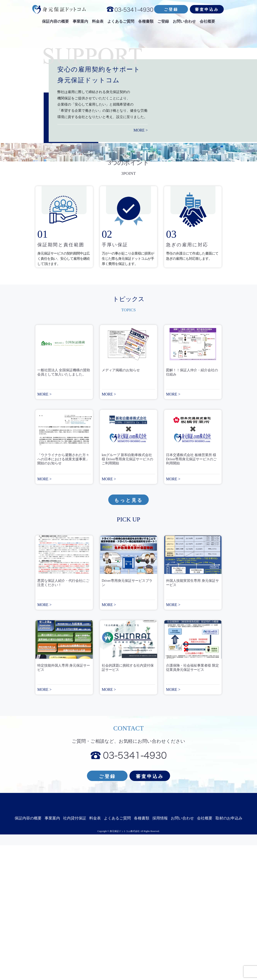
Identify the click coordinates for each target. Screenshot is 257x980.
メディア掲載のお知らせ (121, 505)
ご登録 (171, 9)
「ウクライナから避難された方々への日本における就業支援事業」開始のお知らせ (63, 594)
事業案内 (52, 953)
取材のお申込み (229, 953)
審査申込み (207, 9)
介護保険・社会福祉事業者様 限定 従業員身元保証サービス (194, 803)
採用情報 (160, 953)
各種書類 (142, 953)
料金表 (95, 953)
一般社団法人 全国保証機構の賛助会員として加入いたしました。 (64, 507)
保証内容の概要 (28, 953)
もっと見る (129, 635)
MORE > (213, 265)
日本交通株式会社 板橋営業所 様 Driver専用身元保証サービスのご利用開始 (191, 594)
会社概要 (205, 953)
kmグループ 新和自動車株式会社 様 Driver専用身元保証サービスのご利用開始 (127, 594)
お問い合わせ (182, 953)
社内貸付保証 (75, 953)
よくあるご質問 (117, 953)
